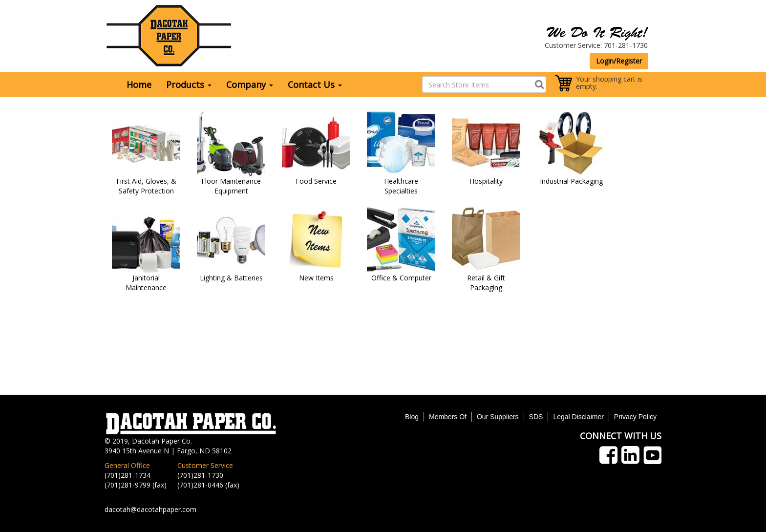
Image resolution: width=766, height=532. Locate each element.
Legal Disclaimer (578, 417)
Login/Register (619, 61)
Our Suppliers (498, 417)
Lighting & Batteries (231, 278)
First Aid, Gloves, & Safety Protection (146, 186)
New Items (316, 278)
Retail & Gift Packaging (486, 283)
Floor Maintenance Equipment (231, 186)
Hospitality (486, 181)
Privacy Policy (635, 417)
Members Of (448, 417)
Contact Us (315, 85)
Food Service (316, 181)
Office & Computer (401, 278)
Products (189, 85)
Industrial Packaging (571, 181)
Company (250, 85)
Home (139, 85)
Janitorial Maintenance (146, 283)
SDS (536, 417)
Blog (412, 417)
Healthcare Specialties (401, 186)
